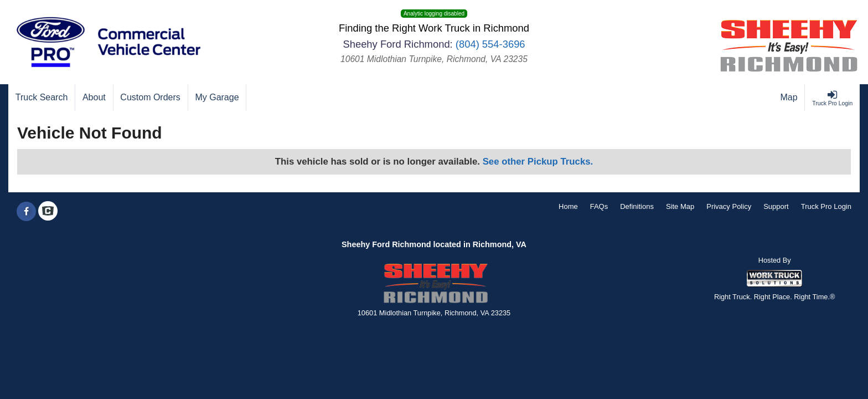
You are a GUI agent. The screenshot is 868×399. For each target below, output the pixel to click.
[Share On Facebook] (26, 212)
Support (776, 206)
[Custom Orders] (151, 98)
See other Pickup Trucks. (538, 162)
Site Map (680, 206)
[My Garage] (218, 98)
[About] (94, 98)
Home (568, 206)
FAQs (599, 206)
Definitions (637, 206)
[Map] (789, 98)
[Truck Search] (42, 98)
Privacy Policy (729, 206)
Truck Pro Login (826, 206)
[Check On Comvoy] (48, 212)
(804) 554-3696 (490, 44)
